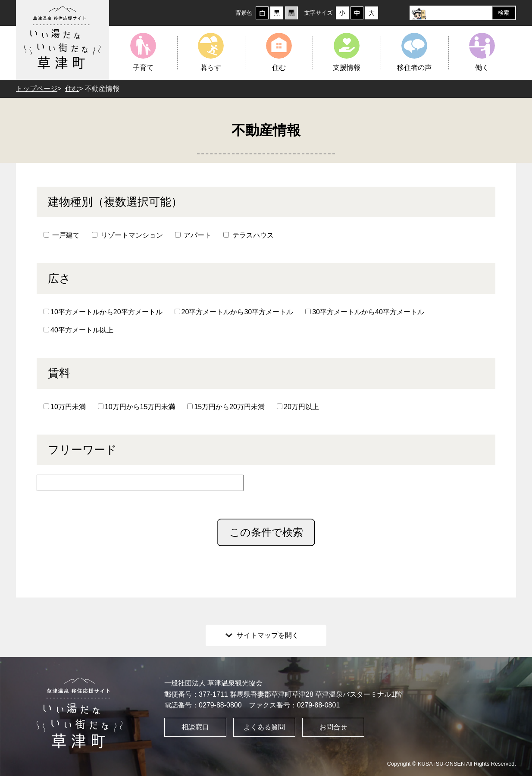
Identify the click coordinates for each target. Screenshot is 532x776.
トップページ (37, 89)
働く (482, 67)
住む (279, 67)
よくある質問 (264, 727)
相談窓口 (195, 727)
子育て (143, 67)
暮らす (211, 67)
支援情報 (347, 67)
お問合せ (333, 727)
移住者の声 (414, 67)
